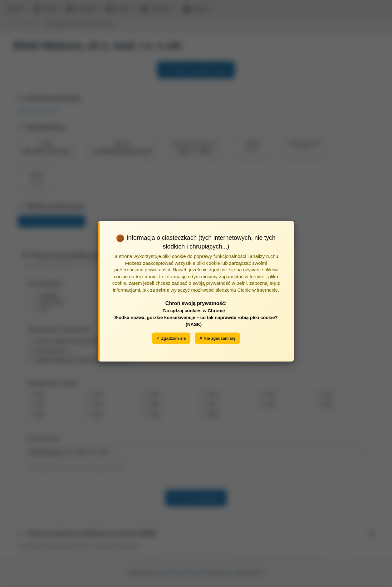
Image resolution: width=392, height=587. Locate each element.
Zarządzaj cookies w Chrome (194, 311)
